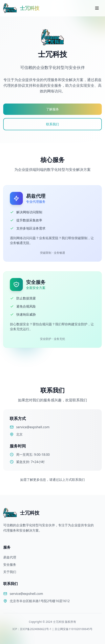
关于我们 (10, 572)
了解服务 (52, 109)
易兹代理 (10, 557)
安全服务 (10, 565)
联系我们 (52, 124)
